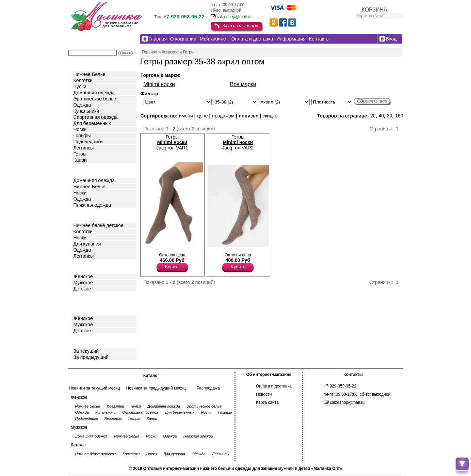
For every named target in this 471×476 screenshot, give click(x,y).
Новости (264, 394)
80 (390, 116)
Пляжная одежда (92, 205)
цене (202, 116)
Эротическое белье (95, 99)
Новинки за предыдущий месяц (156, 388)
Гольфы (82, 136)
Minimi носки (159, 84)
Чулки (80, 86)
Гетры (80, 154)
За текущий (86, 351)
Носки (80, 129)
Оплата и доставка (274, 386)
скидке (270, 116)
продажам (223, 116)
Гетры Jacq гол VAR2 (238, 142)
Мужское (83, 283)
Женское (83, 276)
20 (373, 116)
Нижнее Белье (90, 74)
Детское (83, 215)
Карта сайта (267, 402)
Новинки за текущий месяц (95, 388)
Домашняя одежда (94, 93)
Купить (172, 267)
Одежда (82, 105)
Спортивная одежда (96, 117)
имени (186, 116)
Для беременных (92, 123)
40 (381, 116)
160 (399, 116)
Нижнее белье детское (99, 225)
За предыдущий (91, 357)
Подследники (88, 142)
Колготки (83, 80)
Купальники (86, 111)
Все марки (243, 84)
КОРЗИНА (375, 10)
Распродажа (208, 388)
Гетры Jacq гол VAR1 (172, 142)
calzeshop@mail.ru (234, 17)
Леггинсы (84, 148)
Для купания (87, 244)
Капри (80, 160)
